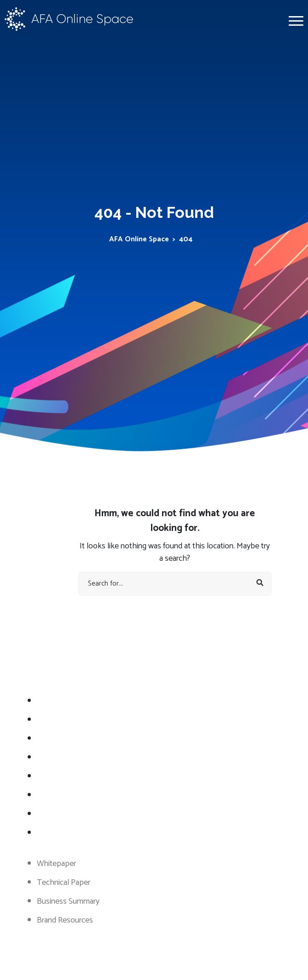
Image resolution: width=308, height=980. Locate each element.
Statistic (50, 758)
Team (46, 814)
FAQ (44, 833)
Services (50, 720)
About (47, 701)
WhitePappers (61, 795)
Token (48, 776)
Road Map (54, 739)
